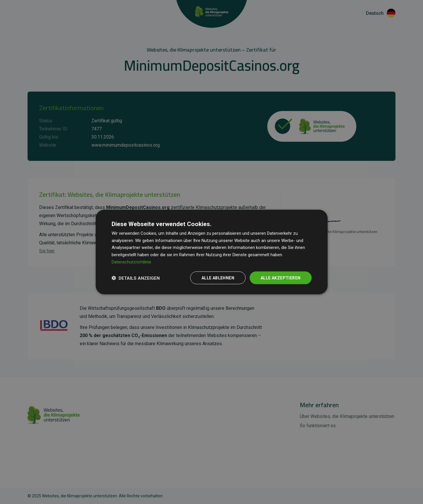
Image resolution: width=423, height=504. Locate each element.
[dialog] (212, 252)
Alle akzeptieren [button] (281, 278)
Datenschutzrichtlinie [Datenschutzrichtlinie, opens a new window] (131, 262)
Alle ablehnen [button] (218, 278)
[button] (136, 278)
